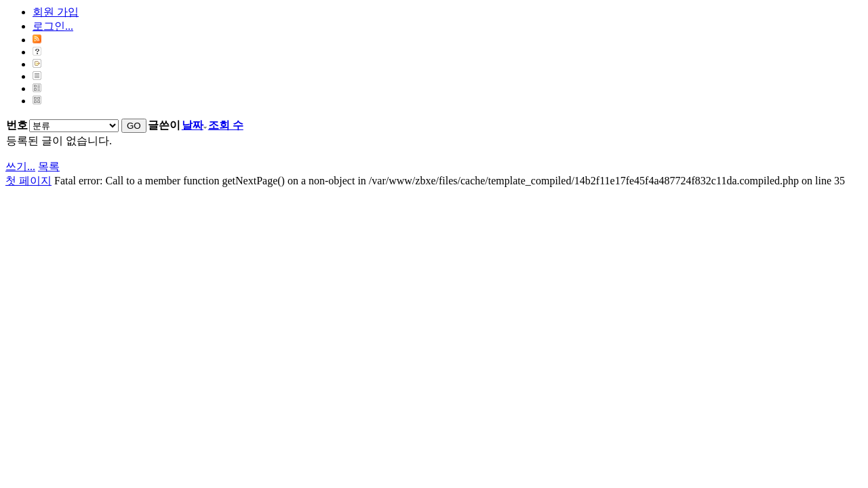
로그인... (53, 26)
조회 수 (226, 125)
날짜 (194, 125)
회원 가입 (56, 12)
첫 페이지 (28, 181)
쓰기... (20, 166)
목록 (49, 166)
